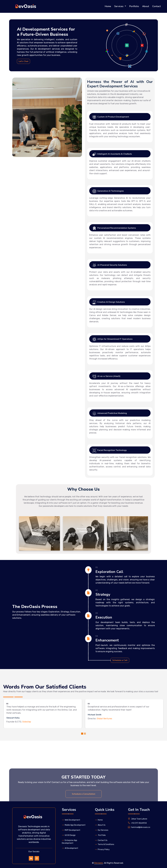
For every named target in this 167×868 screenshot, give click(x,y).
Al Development (70, 848)
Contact (156, 6)
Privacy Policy (102, 849)
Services (119, 6)
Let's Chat (23, 61)
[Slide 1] (82, 734)
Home (108, 6)
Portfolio (134, 6)
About (146, 6)
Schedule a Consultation (84, 824)
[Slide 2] (85, 734)
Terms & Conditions (105, 844)
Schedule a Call (120, 660)
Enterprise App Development (69, 842)
